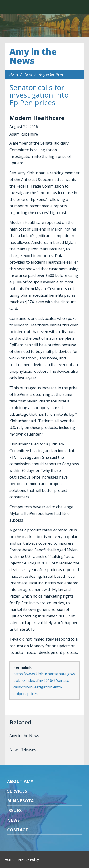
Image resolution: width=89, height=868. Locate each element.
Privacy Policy (28, 860)
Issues (14, 810)
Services (17, 791)
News (29, 74)
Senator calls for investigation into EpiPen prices (39, 95)
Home (14, 74)
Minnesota (20, 801)
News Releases (23, 750)
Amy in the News (33, 56)
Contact (18, 830)
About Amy (20, 781)
